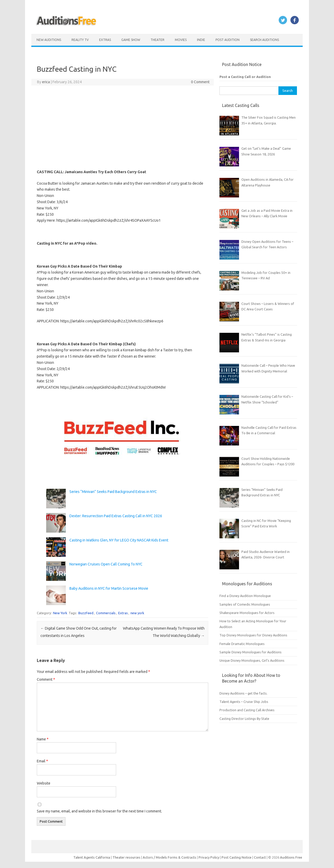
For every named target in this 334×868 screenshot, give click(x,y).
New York (60, 613)
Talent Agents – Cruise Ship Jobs (244, 702)
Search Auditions (264, 40)
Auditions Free (291, 857)
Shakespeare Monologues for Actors (247, 613)
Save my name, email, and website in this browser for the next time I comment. (99, 811)
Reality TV (80, 40)
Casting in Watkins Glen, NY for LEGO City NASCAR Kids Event (119, 540)
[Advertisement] (123, 127)
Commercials (106, 613)
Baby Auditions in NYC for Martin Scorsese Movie (109, 588)
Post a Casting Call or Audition (245, 77)
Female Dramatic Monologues (242, 644)
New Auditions (49, 40)
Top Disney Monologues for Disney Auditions (253, 635)
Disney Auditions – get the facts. (243, 693)
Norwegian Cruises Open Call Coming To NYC (106, 564)
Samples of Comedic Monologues (245, 604)
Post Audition (228, 40)
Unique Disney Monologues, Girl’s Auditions (252, 660)
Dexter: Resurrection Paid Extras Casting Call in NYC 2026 (116, 516)
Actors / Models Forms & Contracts (169, 857)
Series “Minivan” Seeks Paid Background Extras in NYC (113, 492)
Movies (181, 40)
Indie (201, 40)
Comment (46, 679)
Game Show (131, 40)
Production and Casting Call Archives (247, 710)
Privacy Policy (209, 857)
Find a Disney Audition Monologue (245, 596)
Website (44, 783)
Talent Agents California (92, 857)
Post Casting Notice (237, 857)
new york (137, 613)
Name (43, 739)
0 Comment (200, 82)
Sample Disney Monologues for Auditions (250, 652)
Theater (157, 40)
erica (46, 82)
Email (42, 761)
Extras (105, 40)
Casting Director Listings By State (244, 719)
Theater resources (126, 857)
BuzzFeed (86, 613)
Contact (260, 857)
